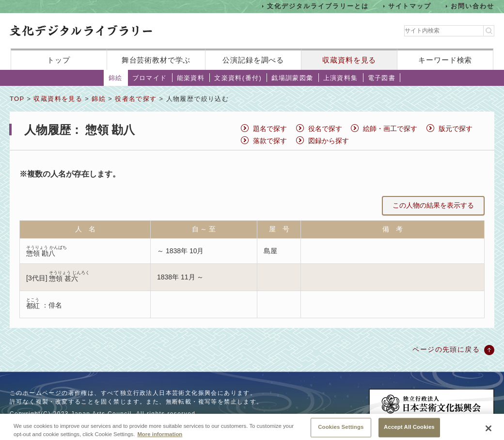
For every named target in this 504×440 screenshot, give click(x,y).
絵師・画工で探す (390, 129)
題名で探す (270, 129)
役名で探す (325, 129)
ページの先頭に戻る (446, 349)
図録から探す (329, 141)
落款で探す (270, 141)
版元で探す (456, 129)
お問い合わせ (472, 6)
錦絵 (116, 78)
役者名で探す (136, 99)
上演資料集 (341, 78)
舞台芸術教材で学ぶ (156, 60)
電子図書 (382, 78)
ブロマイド (150, 78)
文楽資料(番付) (238, 78)
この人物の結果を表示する (433, 205)
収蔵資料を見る (349, 60)
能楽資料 (191, 78)
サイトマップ (410, 6)
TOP (17, 99)
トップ (59, 60)
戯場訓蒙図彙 (292, 78)
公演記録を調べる (253, 60)
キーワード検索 (445, 60)
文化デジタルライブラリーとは (318, 6)
